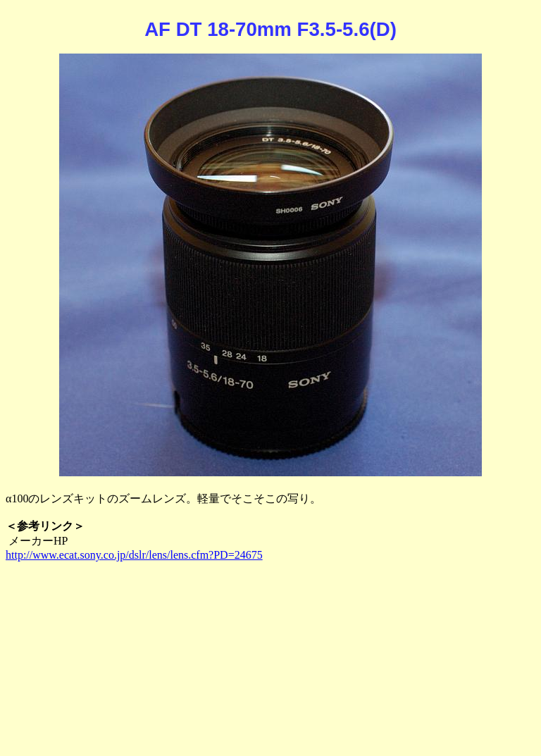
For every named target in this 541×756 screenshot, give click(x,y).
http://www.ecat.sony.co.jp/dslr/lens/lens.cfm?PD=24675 (134, 555)
